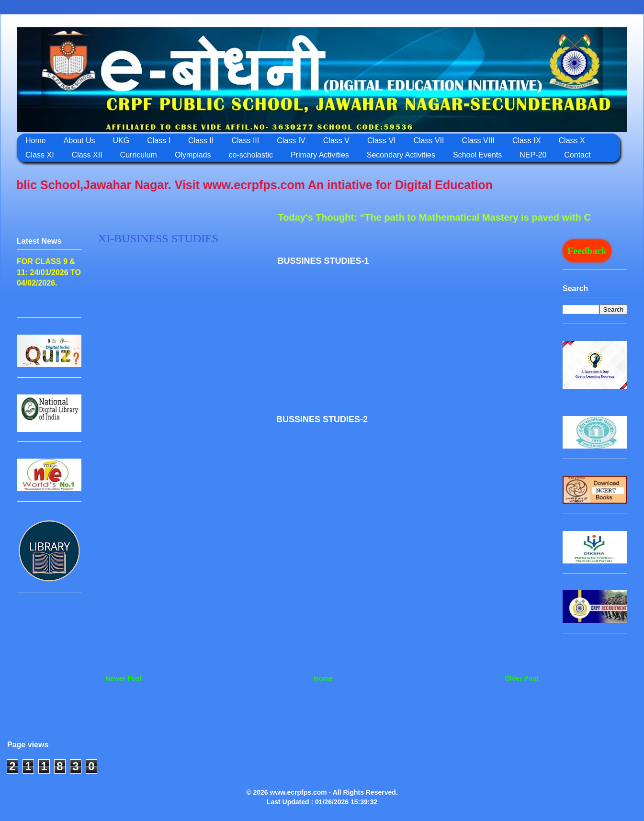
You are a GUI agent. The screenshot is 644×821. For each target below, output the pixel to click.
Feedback (587, 251)
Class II (201, 141)
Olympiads (193, 155)
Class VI (382, 141)
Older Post (522, 678)
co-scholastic (251, 155)
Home (36, 141)
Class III (245, 141)
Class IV (291, 141)
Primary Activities (320, 155)
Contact (577, 155)
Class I (159, 141)
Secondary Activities (401, 155)
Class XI (40, 155)
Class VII (429, 141)
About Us (79, 141)
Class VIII (478, 141)
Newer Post (124, 678)
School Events (477, 155)
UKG (121, 141)
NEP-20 (533, 155)
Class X (572, 141)
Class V (336, 141)
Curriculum (139, 155)
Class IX (527, 141)
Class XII (87, 155)
